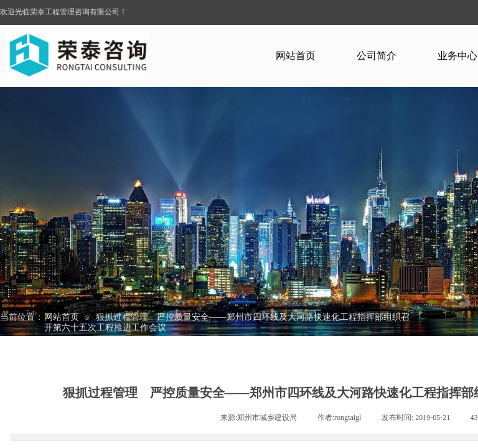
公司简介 (377, 56)
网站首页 (296, 56)
